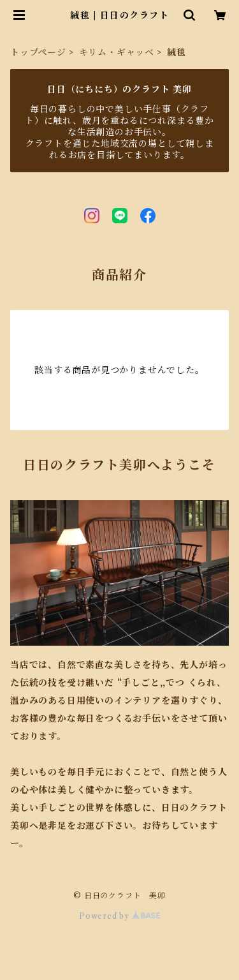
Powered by (119, 916)
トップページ (38, 52)
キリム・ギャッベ (117, 52)
